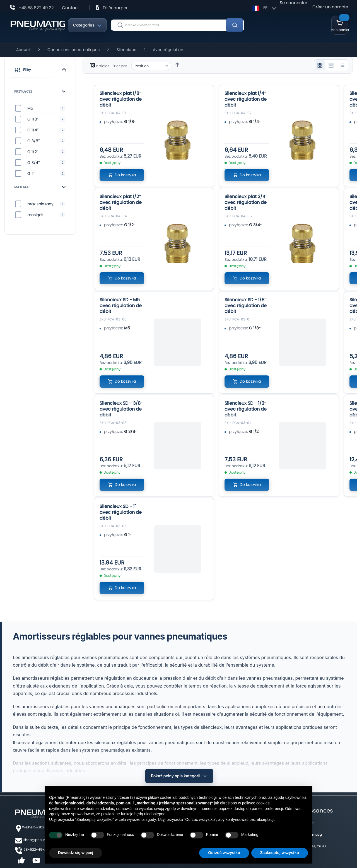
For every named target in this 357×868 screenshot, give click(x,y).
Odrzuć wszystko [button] (224, 853)
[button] (40, 71)
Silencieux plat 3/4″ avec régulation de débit (246, 202)
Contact (70, 8)
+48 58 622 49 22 (36, 8)
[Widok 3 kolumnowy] (320, 65)
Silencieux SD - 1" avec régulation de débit (121, 512)
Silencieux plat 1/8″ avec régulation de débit (121, 99)
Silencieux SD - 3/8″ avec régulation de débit (121, 409)
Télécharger (115, 8)
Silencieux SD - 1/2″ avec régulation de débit (246, 409)
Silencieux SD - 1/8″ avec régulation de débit (246, 306)
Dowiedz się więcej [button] (76, 853)
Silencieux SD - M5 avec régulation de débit (121, 306)
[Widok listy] (342, 65)
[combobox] (178, 25)
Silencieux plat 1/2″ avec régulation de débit (121, 202)
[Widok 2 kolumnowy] (331, 65)
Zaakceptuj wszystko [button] (280, 853)
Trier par (120, 66)
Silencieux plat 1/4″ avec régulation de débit (246, 99)
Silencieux (127, 50)
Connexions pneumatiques (74, 50)
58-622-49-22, (36, 838)
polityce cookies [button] (256, 803)
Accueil (24, 50)
